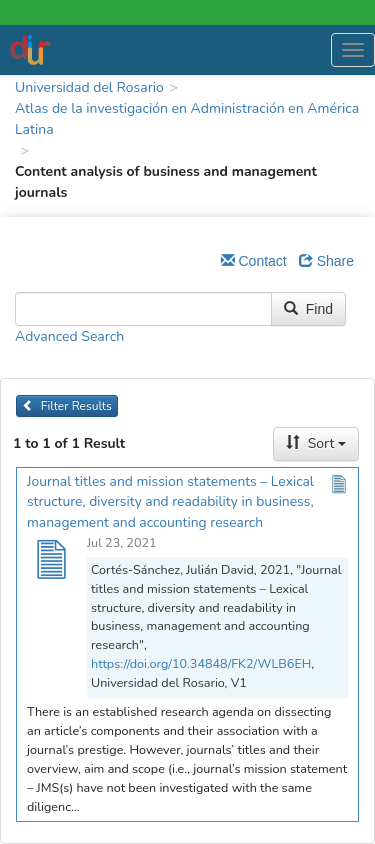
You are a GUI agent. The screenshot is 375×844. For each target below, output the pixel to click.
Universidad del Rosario (89, 87)
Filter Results (67, 406)
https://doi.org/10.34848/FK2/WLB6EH (201, 663)
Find (308, 309)
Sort (316, 443)
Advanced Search (69, 336)
